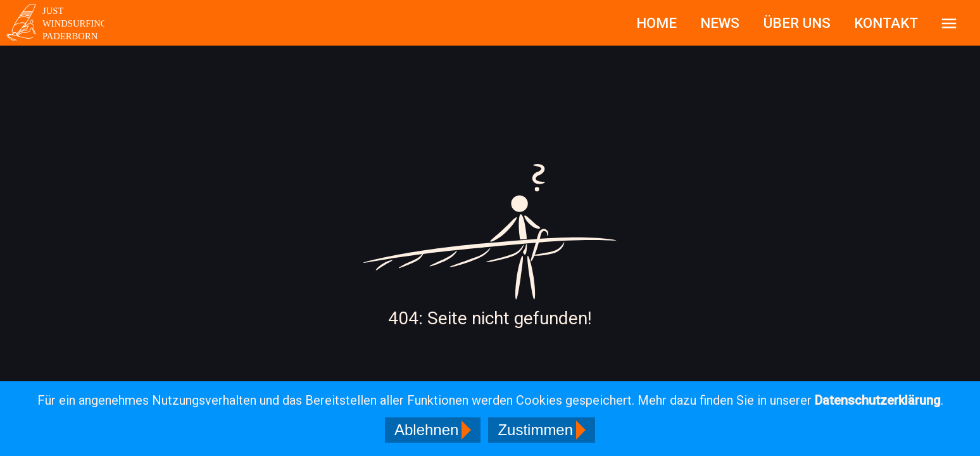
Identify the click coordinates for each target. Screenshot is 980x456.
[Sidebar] (949, 23)
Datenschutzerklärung (878, 400)
